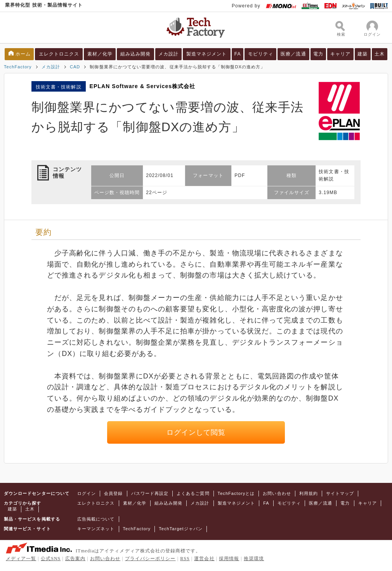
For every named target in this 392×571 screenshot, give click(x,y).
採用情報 (229, 559)
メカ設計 (168, 54)
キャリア (340, 54)
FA (238, 54)
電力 (318, 54)
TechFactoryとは (236, 493)
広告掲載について (96, 519)
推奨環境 (254, 559)
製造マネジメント (207, 54)
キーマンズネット (96, 529)
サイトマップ (340, 493)
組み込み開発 (135, 54)
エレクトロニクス (59, 54)
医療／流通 (293, 54)
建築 (363, 54)
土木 (380, 54)
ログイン (87, 493)
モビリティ (261, 54)
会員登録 (113, 493)
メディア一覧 (21, 559)
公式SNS (51, 559)
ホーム (23, 54)
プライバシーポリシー (150, 559)
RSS (185, 559)
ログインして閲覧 (196, 432)
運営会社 (204, 559)
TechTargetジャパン (181, 529)
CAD (75, 67)
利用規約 (309, 493)
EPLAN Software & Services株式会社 (143, 86)
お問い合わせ (277, 493)
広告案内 (75, 559)
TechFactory (18, 67)
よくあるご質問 (193, 493)
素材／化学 (100, 54)
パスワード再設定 (150, 493)
